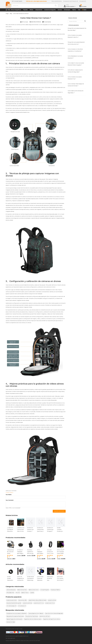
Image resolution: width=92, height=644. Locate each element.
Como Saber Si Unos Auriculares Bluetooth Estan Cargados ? (76, 64)
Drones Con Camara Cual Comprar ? (30, 530)
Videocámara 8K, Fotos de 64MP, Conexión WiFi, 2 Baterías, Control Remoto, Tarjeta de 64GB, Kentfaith (10, 552)
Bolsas (31, 10)
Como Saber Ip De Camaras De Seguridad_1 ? (76, 92)
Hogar (7, 14)
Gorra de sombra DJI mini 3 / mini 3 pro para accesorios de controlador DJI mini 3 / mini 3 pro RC (50, 552)
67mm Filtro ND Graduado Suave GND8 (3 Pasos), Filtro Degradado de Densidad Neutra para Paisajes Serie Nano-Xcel (61, 552)
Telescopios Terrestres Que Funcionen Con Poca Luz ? (50, 579)
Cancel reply (10, 493)
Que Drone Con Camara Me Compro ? (60, 579)
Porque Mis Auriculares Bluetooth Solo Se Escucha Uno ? (76, 43)
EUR (83, 1)
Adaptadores (39, 10)
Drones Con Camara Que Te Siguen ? (50, 530)
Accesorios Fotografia (50, 10)
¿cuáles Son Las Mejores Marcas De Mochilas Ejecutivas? (10, 530)
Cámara (60, 10)
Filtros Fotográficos (16, 10)
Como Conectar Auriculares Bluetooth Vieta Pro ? (75, 36)
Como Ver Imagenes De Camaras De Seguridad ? (20, 579)
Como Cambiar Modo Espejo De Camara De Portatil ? (76, 85)
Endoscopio (67, 10)
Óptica (74, 10)
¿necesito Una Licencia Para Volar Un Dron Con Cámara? (21, 530)
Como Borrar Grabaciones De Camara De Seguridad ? (75, 71)
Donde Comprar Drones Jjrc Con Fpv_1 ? (60, 530)
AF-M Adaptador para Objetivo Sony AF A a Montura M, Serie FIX (40, 552)
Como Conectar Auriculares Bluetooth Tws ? (75, 78)
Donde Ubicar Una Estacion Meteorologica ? (31, 579)
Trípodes (25, 10)
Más (79, 10)
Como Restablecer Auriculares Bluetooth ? (75, 57)
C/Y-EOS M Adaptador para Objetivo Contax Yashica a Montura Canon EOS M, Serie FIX (21, 552)
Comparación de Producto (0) (71, 1)
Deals (84, 10)
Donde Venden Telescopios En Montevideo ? (11, 579)
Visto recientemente (57, 1)
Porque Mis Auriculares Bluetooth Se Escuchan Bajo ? (77, 29)
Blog (11, 14)
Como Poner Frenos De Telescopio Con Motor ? (40, 579)
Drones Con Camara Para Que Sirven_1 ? (40, 530)
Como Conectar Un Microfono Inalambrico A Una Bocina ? (75, 50)
